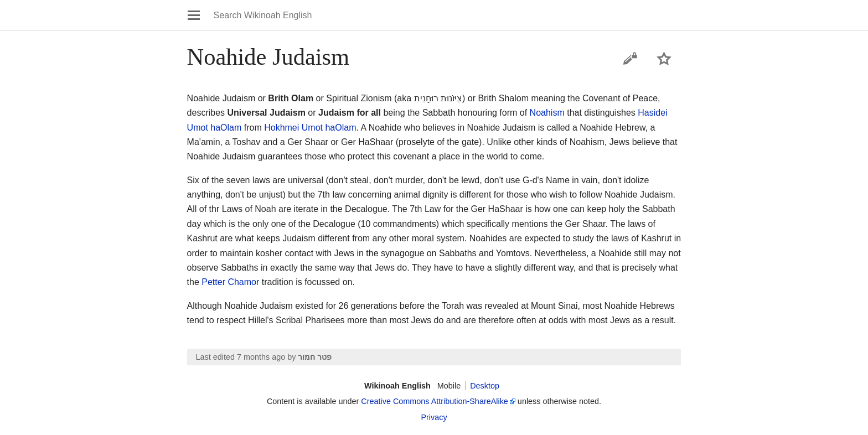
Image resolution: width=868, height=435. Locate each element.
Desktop (485, 386)
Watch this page (664, 59)
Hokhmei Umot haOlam (310, 128)
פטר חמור (315, 357)
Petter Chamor (230, 282)
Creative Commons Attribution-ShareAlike (435, 401)
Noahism (547, 113)
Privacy (434, 417)
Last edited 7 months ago (241, 357)
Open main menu (194, 15)
